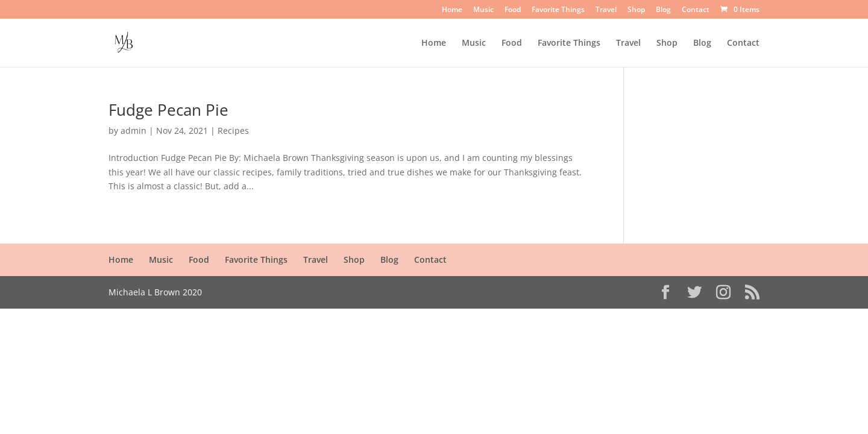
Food (513, 10)
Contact (696, 10)
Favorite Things (558, 10)
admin (134, 131)
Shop (636, 10)
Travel (606, 10)
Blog (663, 10)
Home (452, 10)
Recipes (233, 131)
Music (483, 10)
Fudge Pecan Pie (168, 110)
